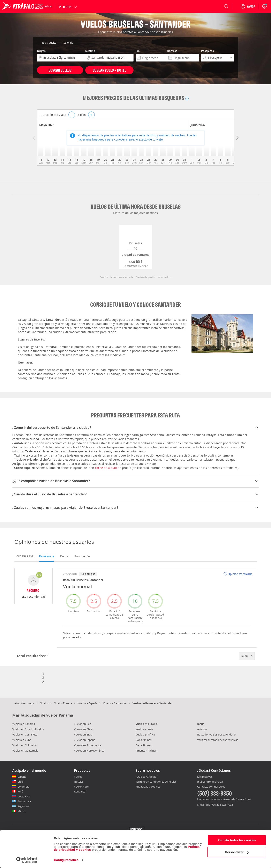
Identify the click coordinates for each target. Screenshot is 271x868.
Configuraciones (66, 860)
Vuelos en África (145, 734)
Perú (20, 791)
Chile (20, 782)
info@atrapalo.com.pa (219, 805)
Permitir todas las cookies (237, 840)
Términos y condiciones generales (156, 782)
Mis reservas (205, 777)
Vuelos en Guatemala (25, 751)
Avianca (202, 729)
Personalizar (237, 852)
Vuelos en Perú (83, 724)
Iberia (201, 724)
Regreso (172, 51)
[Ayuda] (248, 6)
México (22, 811)
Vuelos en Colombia (24, 745)
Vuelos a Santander (115, 703)
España (22, 777)
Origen (41, 51)
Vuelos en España (85, 740)
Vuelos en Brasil (84, 734)
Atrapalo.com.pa (24, 703)
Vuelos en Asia (144, 729)
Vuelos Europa (63, 703)
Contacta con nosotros (211, 787)
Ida (138, 51)
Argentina (23, 806)
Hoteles (79, 782)
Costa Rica (24, 796)
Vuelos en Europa (146, 724)
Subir (247, 656)
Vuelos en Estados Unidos (28, 729)
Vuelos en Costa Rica (25, 734)
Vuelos (44, 703)
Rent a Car (80, 791)
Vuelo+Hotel (82, 787)
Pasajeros (207, 51)
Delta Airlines (144, 745)
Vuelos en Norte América (89, 751)
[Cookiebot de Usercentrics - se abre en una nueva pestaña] (27, 860)
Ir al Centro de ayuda (210, 782)
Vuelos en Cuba (22, 740)
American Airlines (146, 751)
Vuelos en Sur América (88, 745)
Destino (90, 51)
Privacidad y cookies (148, 787)
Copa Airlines (144, 740)
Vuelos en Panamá (24, 724)
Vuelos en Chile (83, 729)
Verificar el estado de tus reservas (218, 740)
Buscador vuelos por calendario (216, 734)
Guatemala (24, 801)
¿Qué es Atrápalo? (147, 777)
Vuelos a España (88, 703)
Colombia (23, 787)
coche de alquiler (107, 468)
